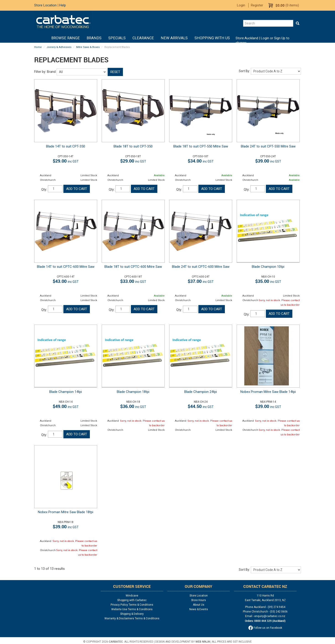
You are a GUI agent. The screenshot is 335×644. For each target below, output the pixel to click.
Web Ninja (203, 642)
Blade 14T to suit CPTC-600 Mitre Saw (66, 267)
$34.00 (201, 161)
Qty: (44, 189)
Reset (115, 72)
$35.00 (268, 281)
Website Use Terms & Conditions (132, 609)
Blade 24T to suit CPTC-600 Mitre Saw (201, 267)
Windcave (132, 596)
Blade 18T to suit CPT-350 (133, 146)
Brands (94, 38)
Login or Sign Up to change (262, 40)
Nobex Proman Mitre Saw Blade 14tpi (268, 392)
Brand (51, 72)
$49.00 (66, 406)
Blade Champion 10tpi (268, 267)
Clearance (143, 38)
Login (241, 5)
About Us (199, 605)
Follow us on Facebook (265, 628)
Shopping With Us (212, 38)
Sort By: (244, 71)
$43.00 (66, 281)
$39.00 (268, 161)
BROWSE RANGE (66, 38)
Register (257, 5)
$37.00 (201, 281)
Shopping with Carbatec (132, 600)
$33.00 (133, 281)
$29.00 (66, 161)
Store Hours (199, 600)
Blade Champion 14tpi (66, 392)
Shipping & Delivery (132, 614)
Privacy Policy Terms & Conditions (132, 605)
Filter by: (40, 72)
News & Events (199, 609)
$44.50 (201, 406)
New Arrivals (174, 38)
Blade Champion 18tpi (133, 392)
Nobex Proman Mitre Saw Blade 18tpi (66, 512)
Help (63, 5)
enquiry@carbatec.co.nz (270, 616)
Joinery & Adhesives (59, 47)
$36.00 (133, 406)
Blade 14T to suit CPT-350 (66, 146)
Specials (117, 38)
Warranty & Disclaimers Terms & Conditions (132, 618)
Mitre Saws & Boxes (88, 47)
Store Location (45, 5)
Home (44, 38)
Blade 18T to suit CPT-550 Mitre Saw (201, 146)
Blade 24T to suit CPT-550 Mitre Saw (268, 146)
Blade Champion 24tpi (201, 392)
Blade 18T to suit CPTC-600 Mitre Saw (133, 267)
